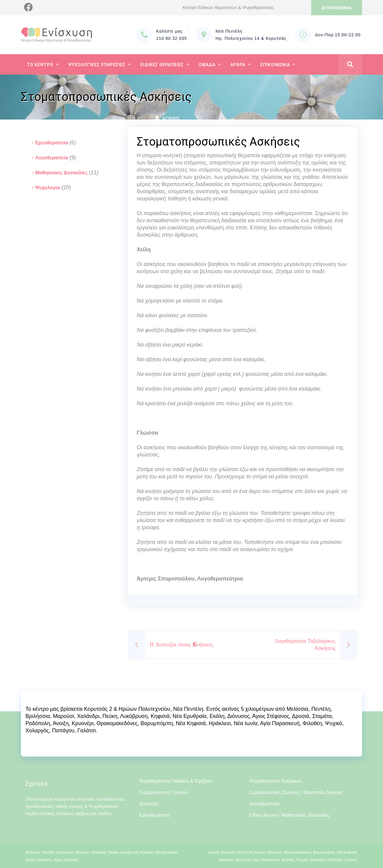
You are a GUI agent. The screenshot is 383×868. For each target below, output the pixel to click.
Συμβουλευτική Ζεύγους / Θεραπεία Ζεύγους (296, 792)
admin (171, 119)
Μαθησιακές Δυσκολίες (61, 173)
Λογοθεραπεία (52, 158)
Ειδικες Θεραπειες (162, 65)
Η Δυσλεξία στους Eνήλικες (181, 644)
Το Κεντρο (40, 65)
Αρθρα (238, 65)
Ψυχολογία (48, 188)
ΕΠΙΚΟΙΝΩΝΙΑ (337, 8)
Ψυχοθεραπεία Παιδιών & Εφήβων (176, 781)
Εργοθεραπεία (52, 143)
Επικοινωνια (275, 65)
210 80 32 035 (172, 38)
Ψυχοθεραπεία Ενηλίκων (275, 781)
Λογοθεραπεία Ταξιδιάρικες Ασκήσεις (305, 644)
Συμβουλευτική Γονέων (164, 792)
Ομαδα (207, 65)
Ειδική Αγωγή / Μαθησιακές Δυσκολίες (289, 815)
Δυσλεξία (149, 804)
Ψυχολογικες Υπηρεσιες (97, 65)
